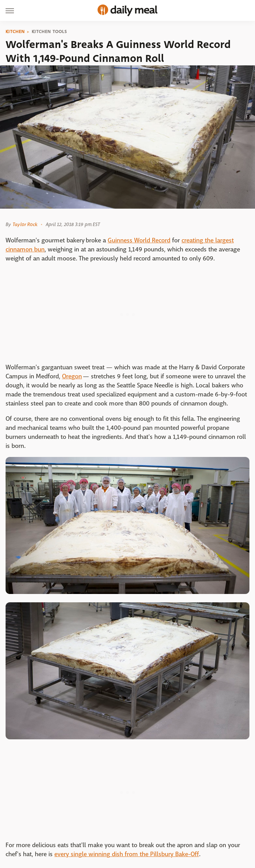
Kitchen (15, 32)
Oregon (72, 376)
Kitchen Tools (49, 32)
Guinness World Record (139, 240)
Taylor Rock (25, 224)
